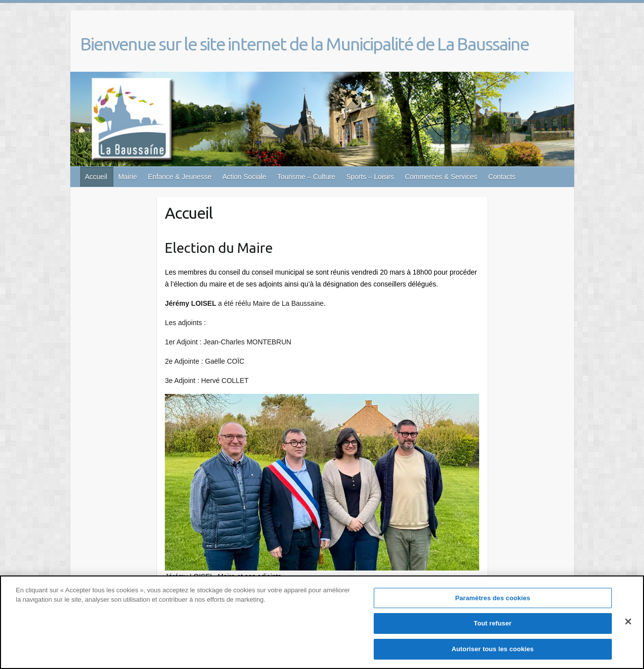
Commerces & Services (441, 177)
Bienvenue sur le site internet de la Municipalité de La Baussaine (304, 44)
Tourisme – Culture (306, 177)
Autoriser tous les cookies (493, 654)
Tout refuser (493, 629)
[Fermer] (628, 627)
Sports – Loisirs (370, 177)
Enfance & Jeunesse (180, 177)
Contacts (502, 177)
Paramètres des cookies (493, 603)
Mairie (128, 177)
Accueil (96, 177)
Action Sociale (244, 177)
